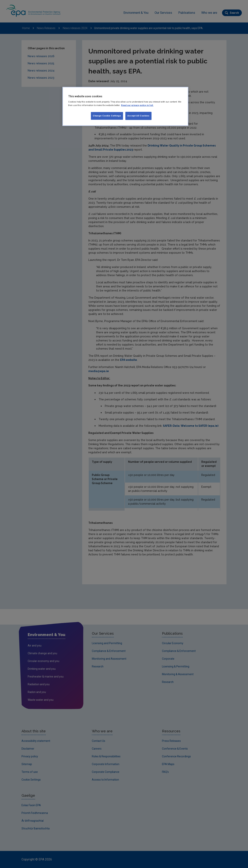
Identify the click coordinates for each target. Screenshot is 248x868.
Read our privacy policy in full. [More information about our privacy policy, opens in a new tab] (137, 105)
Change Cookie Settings (107, 116)
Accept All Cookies (138, 116)
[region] (125, 106)
